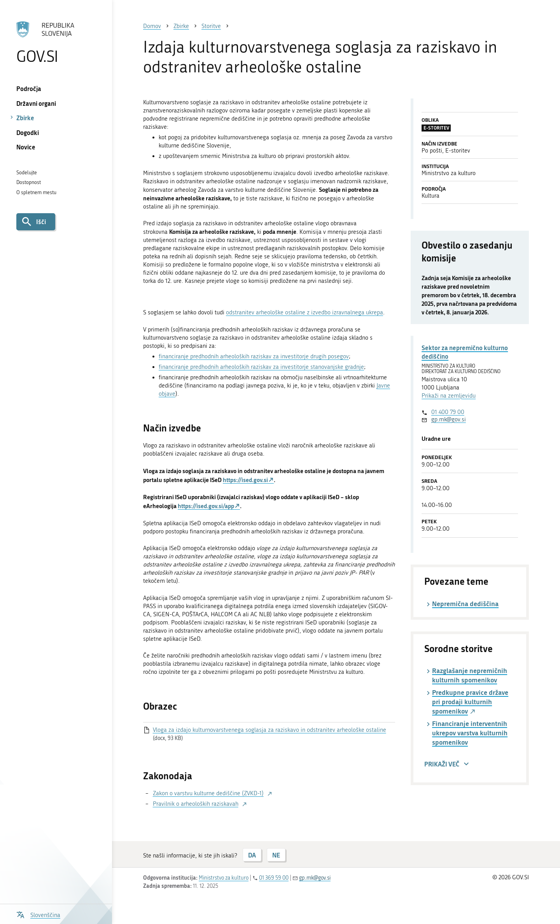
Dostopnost (29, 182)
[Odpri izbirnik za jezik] (38, 914)
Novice (26, 147)
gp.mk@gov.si (449, 419)
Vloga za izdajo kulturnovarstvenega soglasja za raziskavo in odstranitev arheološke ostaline (269, 730)
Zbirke (25, 118)
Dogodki (28, 132)
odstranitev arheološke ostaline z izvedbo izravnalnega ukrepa (304, 312)
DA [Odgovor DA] (252, 855)
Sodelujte (27, 173)
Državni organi (36, 103)
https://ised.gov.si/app (206, 506)
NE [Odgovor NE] (276, 855)
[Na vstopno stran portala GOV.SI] (56, 42)
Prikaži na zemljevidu (449, 396)
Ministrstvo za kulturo (224, 878)
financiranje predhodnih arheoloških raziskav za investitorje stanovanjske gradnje (261, 367)
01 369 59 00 (274, 878)
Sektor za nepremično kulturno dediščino (465, 352)
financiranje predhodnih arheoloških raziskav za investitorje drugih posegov (254, 356)
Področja (29, 89)
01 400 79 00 (448, 412)
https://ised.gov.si (245, 480)
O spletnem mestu (36, 192)
